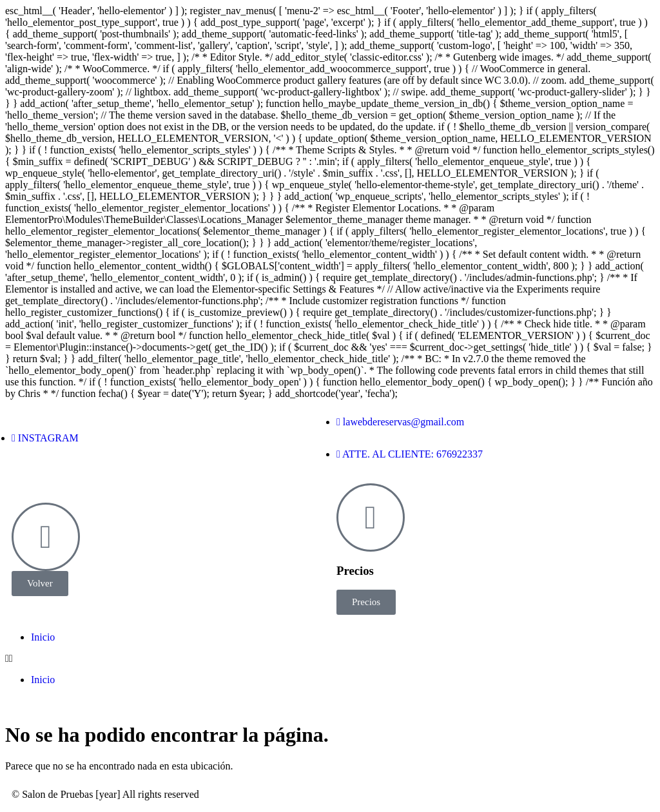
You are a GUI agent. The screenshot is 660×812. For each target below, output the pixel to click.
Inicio (43, 637)
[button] (330, 659)
